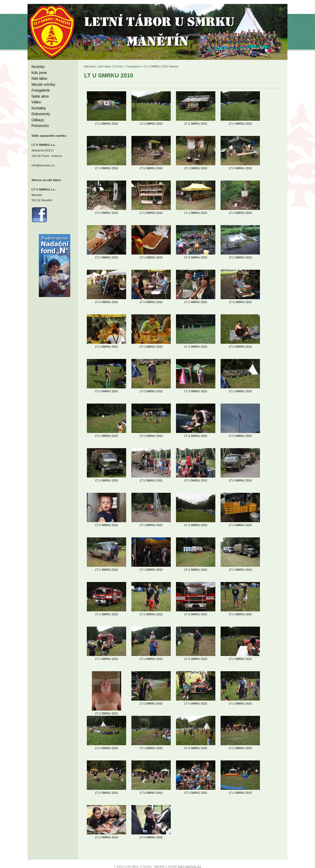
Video (36, 102)
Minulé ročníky (43, 84)
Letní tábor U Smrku (110, 66)
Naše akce (40, 96)
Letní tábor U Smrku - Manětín (52, 31)
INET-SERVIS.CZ (189, 866)
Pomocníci (40, 126)
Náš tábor (39, 78)
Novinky (38, 67)
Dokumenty (41, 114)
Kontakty (39, 108)
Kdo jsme (39, 73)
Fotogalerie (41, 90)
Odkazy (38, 120)
